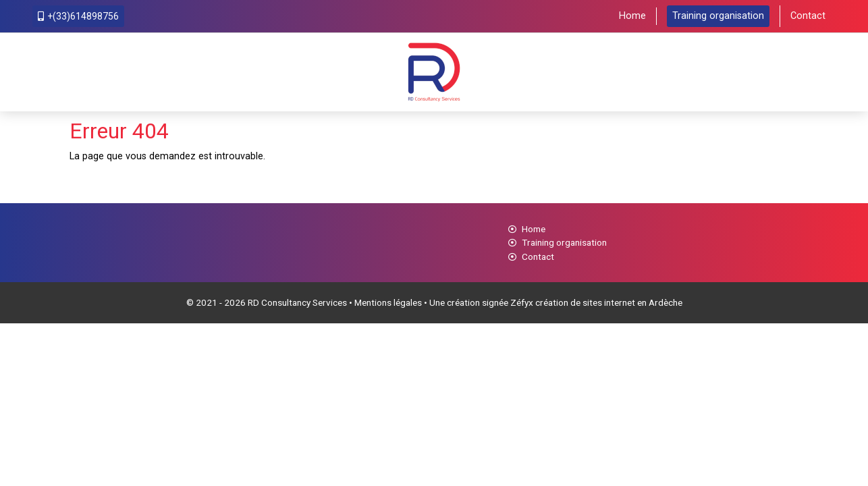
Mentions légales (388, 302)
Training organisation (718, 16)
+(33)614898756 (78, 16)
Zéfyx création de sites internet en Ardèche (596, 302)
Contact (808, 16)
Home (632, 16)
